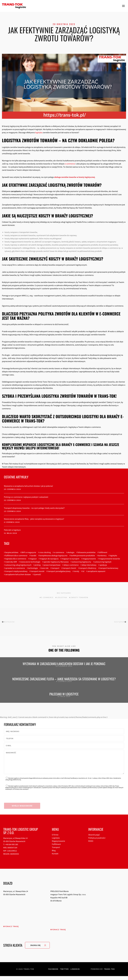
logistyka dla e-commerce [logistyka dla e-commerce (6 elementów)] (16, 559)
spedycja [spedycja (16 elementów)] (103, 565)
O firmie (55, 839)
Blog (54, 854)
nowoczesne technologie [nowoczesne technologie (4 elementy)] (30, 562)
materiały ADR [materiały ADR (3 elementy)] (11, 562)
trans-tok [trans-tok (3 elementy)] (45, 568)
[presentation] (24, 801)
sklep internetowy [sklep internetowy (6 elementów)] (89, 565)
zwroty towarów (79, 597)
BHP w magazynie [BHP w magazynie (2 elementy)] (29, 552)
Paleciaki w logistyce (12, 530)
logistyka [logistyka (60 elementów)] (113, 556)
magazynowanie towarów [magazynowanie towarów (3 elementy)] (110, 559)
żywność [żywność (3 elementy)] (37, 574)
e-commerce (70, 164)
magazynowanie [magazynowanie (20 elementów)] (89, 559)
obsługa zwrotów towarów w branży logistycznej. (75, 177)
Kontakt (55, 858)
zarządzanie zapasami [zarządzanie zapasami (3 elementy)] (96, 571)
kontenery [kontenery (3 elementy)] (102, 556)
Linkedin (75, 973)
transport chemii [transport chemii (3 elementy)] (69, 568)
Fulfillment (56, 848)
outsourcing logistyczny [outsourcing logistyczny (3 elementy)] (81, 562)
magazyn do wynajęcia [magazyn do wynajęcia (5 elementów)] (49, 559)
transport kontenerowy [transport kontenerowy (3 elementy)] (109, 568)
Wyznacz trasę (11, 930)
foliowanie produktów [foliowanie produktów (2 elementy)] (86, 552)
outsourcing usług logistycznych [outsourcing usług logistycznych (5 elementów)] (18, 565)
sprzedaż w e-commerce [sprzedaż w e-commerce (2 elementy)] (15, 568)
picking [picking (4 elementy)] (38, 565)
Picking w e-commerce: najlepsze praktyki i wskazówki (26, 497)
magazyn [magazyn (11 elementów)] (33, 559)
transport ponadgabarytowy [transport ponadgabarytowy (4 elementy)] (59, 571)
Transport (56, 851)
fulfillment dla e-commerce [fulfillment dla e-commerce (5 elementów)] (16, 556)
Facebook (53, 973)
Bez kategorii (64, 593)
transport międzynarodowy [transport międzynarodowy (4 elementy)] (16, 571)
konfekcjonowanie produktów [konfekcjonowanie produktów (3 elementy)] (83, 556)
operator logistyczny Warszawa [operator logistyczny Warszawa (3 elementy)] (56, 562)
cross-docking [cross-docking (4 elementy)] (45, 552)
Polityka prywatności (97, 842)
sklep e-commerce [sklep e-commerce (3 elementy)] (71, 565)
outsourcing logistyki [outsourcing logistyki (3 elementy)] (103, 562)
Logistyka (56, 842)
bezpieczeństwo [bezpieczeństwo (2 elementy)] (12, 552)
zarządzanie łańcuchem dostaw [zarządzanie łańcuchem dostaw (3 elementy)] (18, 574)
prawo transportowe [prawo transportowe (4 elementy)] (52, 565)
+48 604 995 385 (12, 848)
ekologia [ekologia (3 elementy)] (71, 552)
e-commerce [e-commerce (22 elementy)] (59, 552)
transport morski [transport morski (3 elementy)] (37, 571)
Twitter (64, 973)
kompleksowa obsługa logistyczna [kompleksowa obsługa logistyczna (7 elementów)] (53, 556)
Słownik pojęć (94, 839)
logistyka (39, 133)
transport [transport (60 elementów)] (56, 568)
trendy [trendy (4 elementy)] (76, 571)
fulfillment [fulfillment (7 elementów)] (103, 552)
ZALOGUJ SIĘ (35, 949)
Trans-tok (109, 973)
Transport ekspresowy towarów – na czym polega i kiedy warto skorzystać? (34, 508)
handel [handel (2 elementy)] (33, 556)
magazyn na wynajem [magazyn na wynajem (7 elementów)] (70, 559)
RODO (91, 845)
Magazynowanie (58, 845)
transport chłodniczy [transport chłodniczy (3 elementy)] (88, 568)
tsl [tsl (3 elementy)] (83, 571)
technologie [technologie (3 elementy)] (33, 568)
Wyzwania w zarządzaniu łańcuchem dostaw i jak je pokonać (28, 486)
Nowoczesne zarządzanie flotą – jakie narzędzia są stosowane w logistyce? (34, 519)
